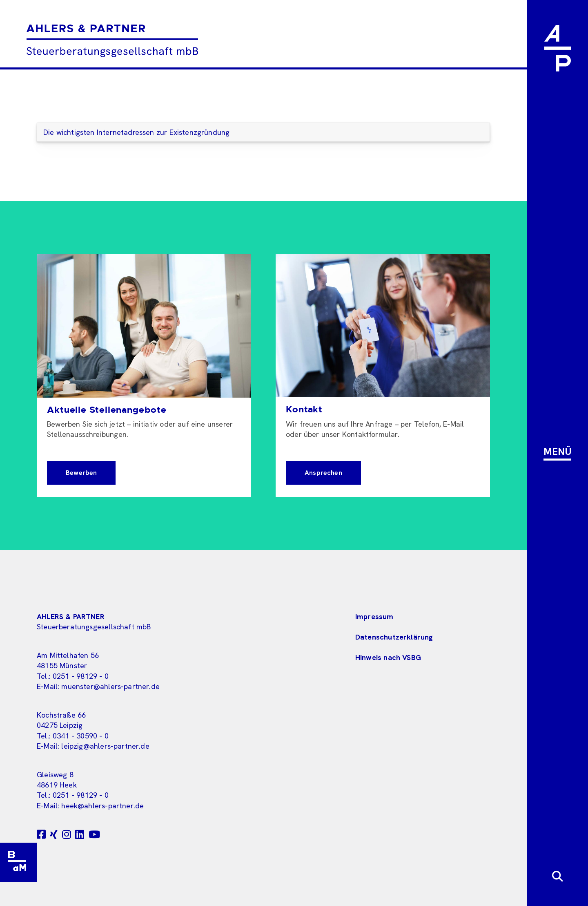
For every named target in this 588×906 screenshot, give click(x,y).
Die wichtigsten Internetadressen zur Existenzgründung (136, 132)
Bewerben (81, 473)
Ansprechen (323, 473)
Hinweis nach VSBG (388, 657)
